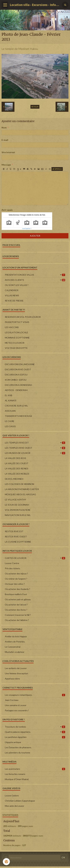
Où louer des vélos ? (15, 584)
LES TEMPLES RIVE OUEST (35, 448)
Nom (4, 128)
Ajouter (35, 236)
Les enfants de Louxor (16, 668)
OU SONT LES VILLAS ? (17, 285)
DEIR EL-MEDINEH (14, 479)
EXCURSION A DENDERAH (18, 385)
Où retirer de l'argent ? (16, 579)
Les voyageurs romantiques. (35, 695)
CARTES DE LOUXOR (35, 558)
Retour (35, 107)
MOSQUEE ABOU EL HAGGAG (20, 494)
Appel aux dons (12, 679)
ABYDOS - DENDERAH (16, 390)
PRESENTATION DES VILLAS (35, 275)
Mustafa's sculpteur (15, 652)
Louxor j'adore (12, 795)
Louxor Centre (12, 563)
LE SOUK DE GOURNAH (17, 505)
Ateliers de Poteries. (15, 642)
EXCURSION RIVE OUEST (18, 369)
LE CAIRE (10, 421)
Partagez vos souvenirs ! (17, 710)
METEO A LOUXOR (15, 343)
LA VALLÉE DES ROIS (15, 458)
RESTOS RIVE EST (14, 531)
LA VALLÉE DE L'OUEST (17, 463)
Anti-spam (7, 210)
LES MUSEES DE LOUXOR (35, 453)
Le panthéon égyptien (35, 737)
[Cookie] (6, 862)
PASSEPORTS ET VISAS (17, 322)
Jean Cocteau (12, 700)
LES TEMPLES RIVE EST (35, 443)
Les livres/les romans (15, 774)
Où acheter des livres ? (16, 610)
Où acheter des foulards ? (17, 589)
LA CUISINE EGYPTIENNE (18, 542)
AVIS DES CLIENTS (35, 280)
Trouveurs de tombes (35, 727)
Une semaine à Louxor (16, 705)
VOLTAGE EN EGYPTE (16, 348)
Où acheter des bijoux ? (16, 574)
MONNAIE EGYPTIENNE (17, 338)
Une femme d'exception (16, 673)
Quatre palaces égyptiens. (35, 732)
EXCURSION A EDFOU (16, 375)
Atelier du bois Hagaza (16, 636)
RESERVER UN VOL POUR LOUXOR (23, 317)
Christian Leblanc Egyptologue (20, 801)
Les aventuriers (35, 769)
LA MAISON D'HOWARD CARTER (22, 489)
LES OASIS (10, 426)
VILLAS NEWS (12, 295)
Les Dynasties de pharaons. (18, 747)
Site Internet (8, 152)
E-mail (5, 140)
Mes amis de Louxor (15, 806)
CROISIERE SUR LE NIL (16, 406)
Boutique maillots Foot (16, 594)
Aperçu (57, 169)
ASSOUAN (10, 411)
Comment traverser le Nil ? (18, 615)
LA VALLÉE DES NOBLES (17, 474)
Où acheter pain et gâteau (18, 599)
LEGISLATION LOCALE (16, 332)
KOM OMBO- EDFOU (16, 380)
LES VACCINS (12, 327)
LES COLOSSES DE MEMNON (19, 484)
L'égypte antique (13, 742)
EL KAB (9, 395)
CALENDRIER (12, 290)
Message (6, 165)
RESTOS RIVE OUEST (16, 537)
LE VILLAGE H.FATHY (16, 500)
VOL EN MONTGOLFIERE (18, 510)
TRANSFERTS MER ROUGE (19, 416)
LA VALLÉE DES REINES (17, 468)
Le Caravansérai (13, 647)
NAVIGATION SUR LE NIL (18, 515)
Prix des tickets (12, 568)
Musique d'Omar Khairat (17, 779)
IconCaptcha (26, 229)
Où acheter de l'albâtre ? (17, 620)
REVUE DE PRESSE (14, 301)
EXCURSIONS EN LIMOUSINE (20, 364)
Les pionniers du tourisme (17, 753)
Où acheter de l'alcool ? (16, 605)
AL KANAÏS (11, 400)
